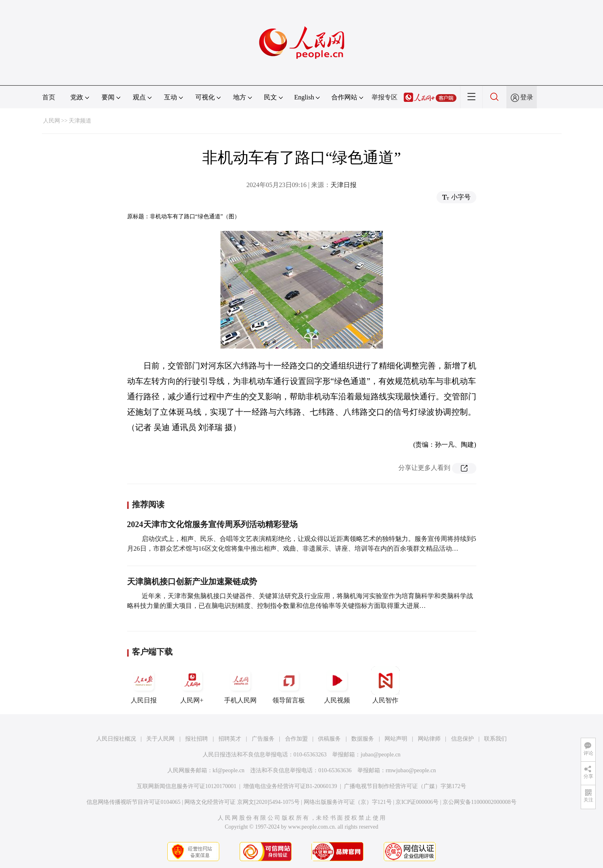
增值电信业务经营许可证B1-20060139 (290, 786)
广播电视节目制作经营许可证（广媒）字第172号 (405, 786)
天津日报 (344, 185)
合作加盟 (296, 739)
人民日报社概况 (116, 739)
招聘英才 (230, 739)
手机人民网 (240, 685)
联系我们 (495, 739)
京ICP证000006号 (417, 802)
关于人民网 (160, 739)
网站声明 (396, 739)
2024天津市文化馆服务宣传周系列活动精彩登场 (212, 524)
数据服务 (363, 739)
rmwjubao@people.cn (411, 770)
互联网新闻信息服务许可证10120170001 (187, 786)
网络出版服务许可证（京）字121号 (348, 802)
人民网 (52, 121)
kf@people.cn (229, 770)
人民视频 (337, 685)
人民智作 (385, 685)
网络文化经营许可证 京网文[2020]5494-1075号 (242, 802)
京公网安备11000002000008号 (479, 802)
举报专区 (385, 97)
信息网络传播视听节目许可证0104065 (133, 802)
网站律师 (429, 739)
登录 (527, 97)
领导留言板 (289, 685)
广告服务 (263, 739)
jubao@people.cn (380, 755)
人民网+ (192, 685)
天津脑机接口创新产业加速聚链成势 (192, 582)
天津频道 (80, 121)
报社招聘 (197, 739)
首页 (49, 97)
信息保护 (463, 739)
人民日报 (144, 685)
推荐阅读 (148, 504)
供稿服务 (329, 739)
